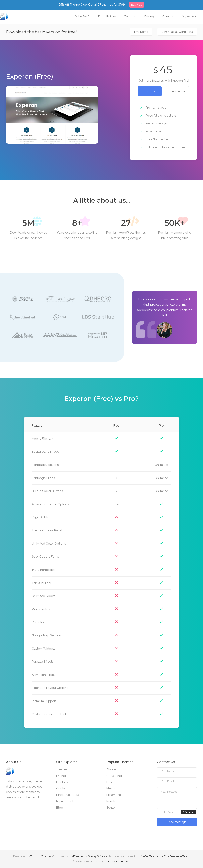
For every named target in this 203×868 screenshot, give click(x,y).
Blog (60, 808)
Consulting (114, 776)
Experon (112, 782)
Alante (111, 769)
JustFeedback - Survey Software (88, 856)
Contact (168, 17)
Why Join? (82, 17)
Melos (111, 788)
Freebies (62, 782)
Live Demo (141, 32)
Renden (112, 801)
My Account (190, 17)
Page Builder (107, 17)
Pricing (149, 17)
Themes (130, 17)
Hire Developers (68, 795)
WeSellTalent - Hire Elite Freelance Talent (165, 856)
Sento (111, 808)
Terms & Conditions (119, 862)
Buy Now (137, 5)
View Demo (177, 91)
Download (177, 32)
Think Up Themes (41, 856)
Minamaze (114, 795)
